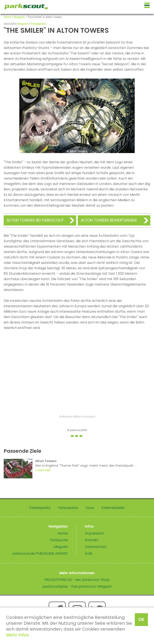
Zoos (90, 508)
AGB (89, 553)
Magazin (19, 17)
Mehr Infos (17, 635)
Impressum (94, 533)
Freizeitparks (38, 24)
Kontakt (92, 540)
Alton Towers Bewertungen (109, 220)
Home (7, 17)
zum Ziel (44, 470)
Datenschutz (96, 547)
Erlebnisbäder (113, 508)
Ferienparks (68, 508)
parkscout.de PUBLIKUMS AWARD (40, 553)
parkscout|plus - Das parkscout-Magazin (77, 586)
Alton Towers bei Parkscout (35, 220)
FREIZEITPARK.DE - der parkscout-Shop (77, 580)
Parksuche (59, 540)
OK (141, 619)
